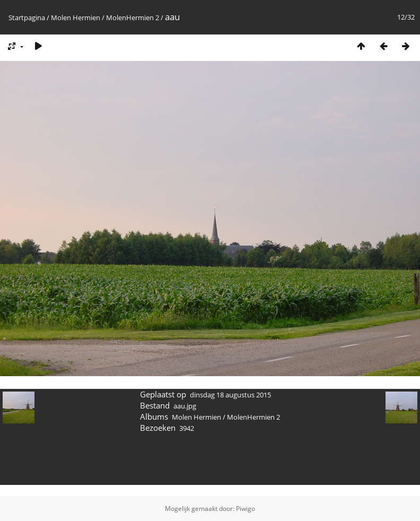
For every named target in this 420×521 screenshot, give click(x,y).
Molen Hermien (76, 18)
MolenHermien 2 (133, 18)
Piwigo (246, 509)
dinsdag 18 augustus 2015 (230, 395)
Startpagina (27, 18)
